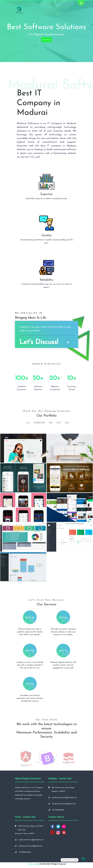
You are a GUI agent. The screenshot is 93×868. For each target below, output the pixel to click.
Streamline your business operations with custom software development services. (30, 698)
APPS (59, 423)
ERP (51, 423)
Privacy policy (33, 864)
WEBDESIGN (39, 423)
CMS (67, 423)
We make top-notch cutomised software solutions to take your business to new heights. (63, 632)
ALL (28, 423)
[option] (26, 758)
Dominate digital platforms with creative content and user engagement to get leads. (63, 665)
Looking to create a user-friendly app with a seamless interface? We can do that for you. (30, 665)
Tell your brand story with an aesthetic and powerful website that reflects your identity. (30, 632)
